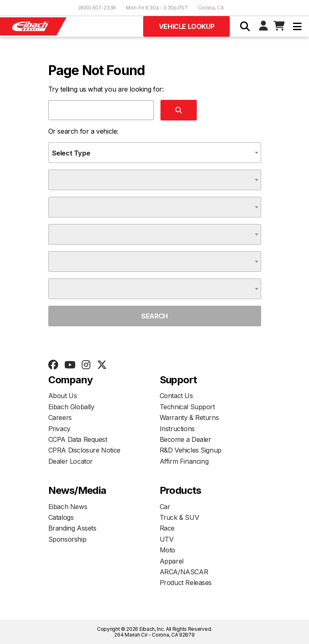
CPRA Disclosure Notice (84, 450)
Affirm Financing (184, 461)
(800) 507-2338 (97, 8)
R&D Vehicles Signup (191, 450)
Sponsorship (67, 539)
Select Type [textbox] (71, 153)
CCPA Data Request (78, 439)
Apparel (172, 561)
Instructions (177, 429)
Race (167, 528)
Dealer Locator (71, 461)
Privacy (59, 429)
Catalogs (61, 517)
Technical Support (187, 407)
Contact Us (176, 396)
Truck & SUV (179, 517)
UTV (167, 539)
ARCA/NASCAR (184, 572)
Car (165, 507)
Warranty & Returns (189, 418)
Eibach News (68, 507)
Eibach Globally (71, 407)
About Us (63, 396)
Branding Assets (72, 528)
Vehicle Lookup (186, 26)
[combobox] (155, 153)
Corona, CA (211, 8)
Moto (167, 550)
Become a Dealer (185, 439)
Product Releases (186, 583)
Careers (60, 418)
